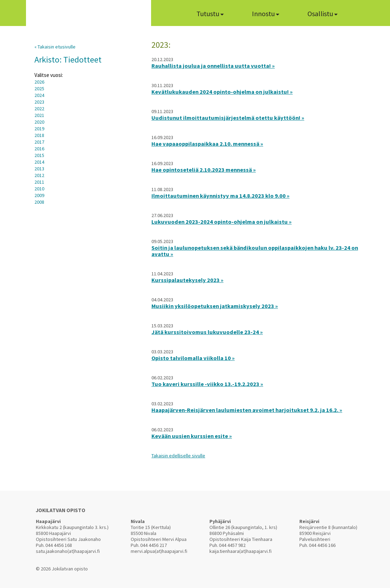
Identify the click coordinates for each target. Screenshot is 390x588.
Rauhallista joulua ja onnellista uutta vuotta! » (213, 66)
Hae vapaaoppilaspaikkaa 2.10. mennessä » (207, 144)
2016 (39, 149)
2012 (39, 175)
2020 (39, 122)
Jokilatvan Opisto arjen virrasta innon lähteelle (88, 15)
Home (169, 13)
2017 (39, 142)
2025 (39, 89)
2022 (39, 109)
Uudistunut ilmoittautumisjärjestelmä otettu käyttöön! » (228, 118)
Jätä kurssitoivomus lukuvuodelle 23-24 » (207, 332)
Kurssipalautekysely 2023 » (187, 280)
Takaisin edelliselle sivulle (178, 456)
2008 (39, 202)
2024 (39, 95)
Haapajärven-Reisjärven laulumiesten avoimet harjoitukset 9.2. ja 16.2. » (247, 410)
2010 (39, 189)
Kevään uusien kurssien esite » (192, 436)
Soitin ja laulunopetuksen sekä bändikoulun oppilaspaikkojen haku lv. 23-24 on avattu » (255, 251)
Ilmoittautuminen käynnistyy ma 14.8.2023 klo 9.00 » (220, 196)
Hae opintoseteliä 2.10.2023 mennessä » (204, 170)
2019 (39, 129)
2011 (39, 182)
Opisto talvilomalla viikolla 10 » (193, 358)
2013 (39, 169)
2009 (39, 195)
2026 (39, 82)
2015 (39, 155)
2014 (39, 162)
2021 (39, 115)
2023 (39, 102)
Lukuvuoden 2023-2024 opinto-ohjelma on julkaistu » (222, 222)
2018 (39, 135)
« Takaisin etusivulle (55, 47)
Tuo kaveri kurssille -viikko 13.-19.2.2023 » (207, 384)
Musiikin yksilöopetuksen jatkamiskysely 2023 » (215, 306)
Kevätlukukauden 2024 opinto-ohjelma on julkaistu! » (222, 92)
